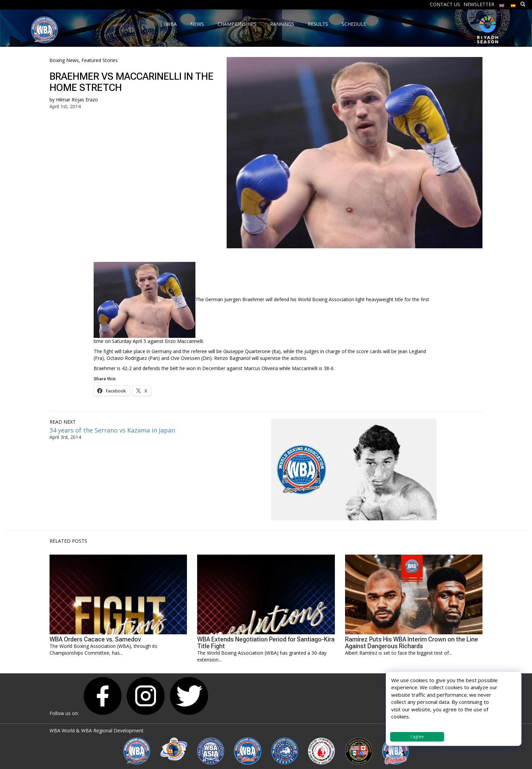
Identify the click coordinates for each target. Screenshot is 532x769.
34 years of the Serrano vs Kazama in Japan (112, 430)
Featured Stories (100, 60)
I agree (417, 737)
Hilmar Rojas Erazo (77, 100)
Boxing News (64, 60)
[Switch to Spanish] (513, 4)
